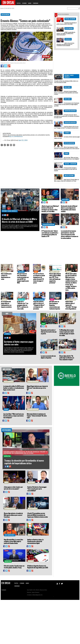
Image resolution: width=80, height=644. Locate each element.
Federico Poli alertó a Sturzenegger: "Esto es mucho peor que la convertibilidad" (37, 489)
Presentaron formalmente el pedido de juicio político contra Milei (67, 23)
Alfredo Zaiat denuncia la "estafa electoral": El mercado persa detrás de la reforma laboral (67, 148)
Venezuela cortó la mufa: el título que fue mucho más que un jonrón (49, 332)
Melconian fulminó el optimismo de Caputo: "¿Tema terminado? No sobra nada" (37, 416)
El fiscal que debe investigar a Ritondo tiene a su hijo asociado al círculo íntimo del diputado (65, 169)
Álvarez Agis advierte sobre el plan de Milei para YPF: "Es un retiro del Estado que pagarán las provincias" (55, 278)
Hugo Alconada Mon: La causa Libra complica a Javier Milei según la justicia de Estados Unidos (13, 541)
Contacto (4, 590)
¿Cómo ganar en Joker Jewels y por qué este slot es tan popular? (13, 488)
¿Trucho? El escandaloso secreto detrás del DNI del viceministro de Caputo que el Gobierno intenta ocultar (38, 515)
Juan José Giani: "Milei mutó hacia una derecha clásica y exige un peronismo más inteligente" (67, 158)
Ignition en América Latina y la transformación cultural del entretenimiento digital (35, 541)
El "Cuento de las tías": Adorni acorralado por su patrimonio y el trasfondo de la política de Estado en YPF (67, 116)
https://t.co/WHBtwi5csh (16, 136)
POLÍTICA (19, 3)
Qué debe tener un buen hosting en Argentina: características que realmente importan (55, 305)
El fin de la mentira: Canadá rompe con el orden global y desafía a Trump (14, 567)
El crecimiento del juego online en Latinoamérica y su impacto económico (6, 304)
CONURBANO (36, 3)
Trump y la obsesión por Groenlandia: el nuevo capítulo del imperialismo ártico (24, 462)
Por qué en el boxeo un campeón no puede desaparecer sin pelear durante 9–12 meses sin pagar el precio (39, 278)
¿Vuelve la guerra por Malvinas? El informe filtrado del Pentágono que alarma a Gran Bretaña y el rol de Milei (50, 209)
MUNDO (30, 3)
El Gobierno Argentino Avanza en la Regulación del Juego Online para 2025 (38, 567)
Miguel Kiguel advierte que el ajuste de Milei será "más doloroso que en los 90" (37, 388)
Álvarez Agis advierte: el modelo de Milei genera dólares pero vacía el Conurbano (13, 515)
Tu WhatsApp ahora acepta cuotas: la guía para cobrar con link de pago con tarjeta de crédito (67, 333)
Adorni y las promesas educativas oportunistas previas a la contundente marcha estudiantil (65, 44)
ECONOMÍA (24, 3)
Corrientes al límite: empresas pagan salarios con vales (67, 138)
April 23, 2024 (23, 140)
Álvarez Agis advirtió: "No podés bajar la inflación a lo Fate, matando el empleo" (67, 358)
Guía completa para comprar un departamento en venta (6, 276)
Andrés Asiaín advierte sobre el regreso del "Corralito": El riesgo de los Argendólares (71, 305)
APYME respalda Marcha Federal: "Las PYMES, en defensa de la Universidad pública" (66, 34)
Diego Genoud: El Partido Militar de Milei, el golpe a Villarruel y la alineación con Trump (67, 180)
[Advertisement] (25, 160)
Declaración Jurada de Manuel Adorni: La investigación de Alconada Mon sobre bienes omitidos (66, 93)
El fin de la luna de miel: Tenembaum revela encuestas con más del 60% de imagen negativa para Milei (67, 104)
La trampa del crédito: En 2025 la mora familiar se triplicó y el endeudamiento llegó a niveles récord (14, 388)
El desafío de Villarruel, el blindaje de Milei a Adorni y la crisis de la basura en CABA (66, 82)
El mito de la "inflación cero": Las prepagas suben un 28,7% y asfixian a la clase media (23, 305)
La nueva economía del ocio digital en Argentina (48, 357)
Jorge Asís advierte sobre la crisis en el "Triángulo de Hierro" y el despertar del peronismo (66, 127)
